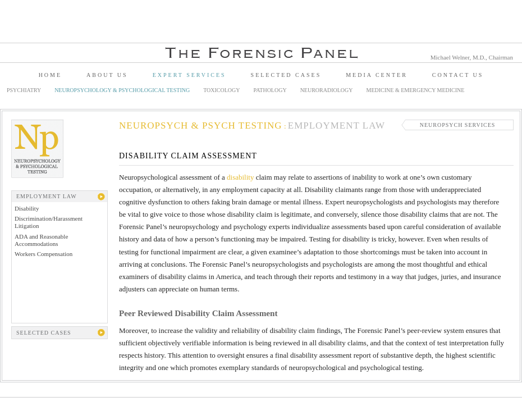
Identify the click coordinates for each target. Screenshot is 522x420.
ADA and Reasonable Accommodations (41, 240)
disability (240, 177)
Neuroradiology (327, 90)
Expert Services (189, 75)
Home (50, 75)
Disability (27, 208)
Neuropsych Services (458, 125)
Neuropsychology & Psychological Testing (122, 90)
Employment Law (336, 125)
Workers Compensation (43, 254)
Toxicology (221, 90)
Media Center (377, 75)
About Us (107, 75)
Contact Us (458, 75)
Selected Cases (286, 75)
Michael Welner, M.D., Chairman (472, 57)
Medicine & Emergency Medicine (416, 90)
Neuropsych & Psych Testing (201, 125)
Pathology (270, 90)
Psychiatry (24, 90)
